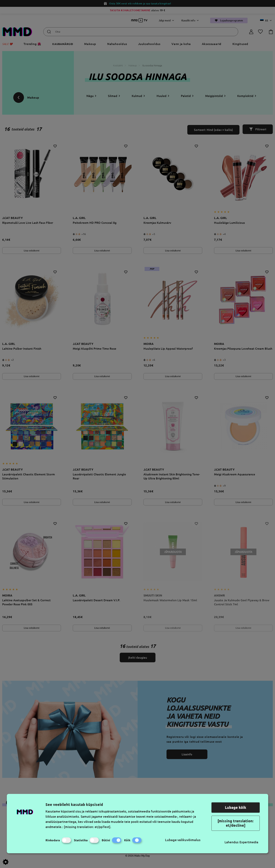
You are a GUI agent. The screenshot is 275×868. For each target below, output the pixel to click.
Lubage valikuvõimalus (183, 840)
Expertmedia (249, 842)
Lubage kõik (236, 807)
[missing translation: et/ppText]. (88, 827)
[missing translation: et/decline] (235, 823)
